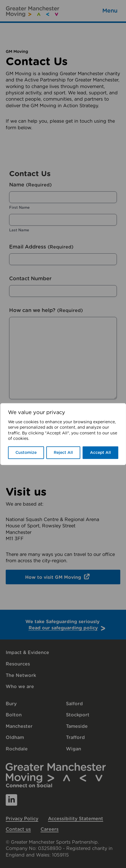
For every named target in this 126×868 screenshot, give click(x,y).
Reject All (63, 453)
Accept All (100, 453)
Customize (26, 453)
